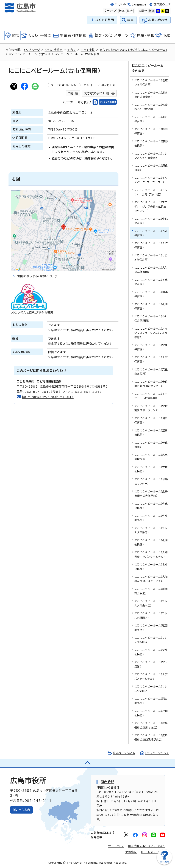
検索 (131, 20)
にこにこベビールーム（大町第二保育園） (151, 270)
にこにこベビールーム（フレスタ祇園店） (151, 615)
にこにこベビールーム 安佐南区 (30, 54)
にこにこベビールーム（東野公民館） (151, 143)
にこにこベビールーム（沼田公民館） (151, 432)
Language (139, 5)
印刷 (70, 93)
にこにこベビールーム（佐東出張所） (151, 518)
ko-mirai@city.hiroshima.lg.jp (48, 397)
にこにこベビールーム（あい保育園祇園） (151, 318)
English (120, 4)
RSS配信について (153, 852)
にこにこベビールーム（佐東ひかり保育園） (151, 82)
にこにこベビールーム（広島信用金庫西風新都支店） (151, 737)
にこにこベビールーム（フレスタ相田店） (151, 640)
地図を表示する (37, 276)
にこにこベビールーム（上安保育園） (151, 359)
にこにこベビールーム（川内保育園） (151, 119)
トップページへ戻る (157, 753)
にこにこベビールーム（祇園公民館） (151, 542)
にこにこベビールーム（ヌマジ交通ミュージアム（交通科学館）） (151, 333)
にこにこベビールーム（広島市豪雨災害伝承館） (151, 493)
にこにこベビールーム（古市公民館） (151, 567)
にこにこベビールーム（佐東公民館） (151, 506)
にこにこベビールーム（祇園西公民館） (151, 591)
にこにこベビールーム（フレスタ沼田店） (151, 688)
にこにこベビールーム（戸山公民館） (151, 713)
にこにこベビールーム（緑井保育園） (151, 131)
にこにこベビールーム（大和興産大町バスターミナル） (151, 579)
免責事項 (131, 852)
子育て (72, 50)
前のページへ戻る (123, 753)
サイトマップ (116, 846)
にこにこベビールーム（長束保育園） (151, 282)
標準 (121, 11)
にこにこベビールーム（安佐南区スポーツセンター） (151, 408)
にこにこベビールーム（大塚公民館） (151, 469)
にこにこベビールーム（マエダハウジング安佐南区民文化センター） (151, 207)
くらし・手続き (54, 50)
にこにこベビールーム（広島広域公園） (151, 457)
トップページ (32, 50)
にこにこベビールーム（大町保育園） (151, 245)
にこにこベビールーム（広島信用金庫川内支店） (151, 725)
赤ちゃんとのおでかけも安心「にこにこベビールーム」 (134, 50)
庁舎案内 (24, 810)
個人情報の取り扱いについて (147, 846)
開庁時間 (108, 782)
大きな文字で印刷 (97, 93)
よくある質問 (105, 20)
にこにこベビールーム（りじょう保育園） (151, 257)
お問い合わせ (158, 20)
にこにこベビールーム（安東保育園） (151, 347)
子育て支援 (88, 50)
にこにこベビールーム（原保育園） (151, 168)
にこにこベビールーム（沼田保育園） (151, 420)
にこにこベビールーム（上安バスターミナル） (151, 676)
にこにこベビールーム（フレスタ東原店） (151, 530)
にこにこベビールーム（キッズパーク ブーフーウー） (151, 180)
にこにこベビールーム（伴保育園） (151, 445)
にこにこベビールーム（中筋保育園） (151, 221)
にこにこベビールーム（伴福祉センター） (151, 481)
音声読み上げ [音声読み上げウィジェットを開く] (162, 4)
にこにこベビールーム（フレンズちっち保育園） (151, 156)
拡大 (129, 11)
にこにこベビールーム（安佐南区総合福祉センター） (151, 384)
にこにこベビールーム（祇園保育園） (151, 306)
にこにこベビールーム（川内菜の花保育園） (151, 95)
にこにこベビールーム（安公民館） (151, 664)
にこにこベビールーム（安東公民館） (151, 652)
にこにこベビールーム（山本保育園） (151, 294)
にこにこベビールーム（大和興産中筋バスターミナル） (151, 554)
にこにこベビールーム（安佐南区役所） (151, 371)
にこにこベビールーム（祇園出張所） (151, 628)
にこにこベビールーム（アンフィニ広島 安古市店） (151, 192)
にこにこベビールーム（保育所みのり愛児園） (151, 107)
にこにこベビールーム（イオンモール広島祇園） (151, 396)
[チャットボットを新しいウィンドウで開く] (164, 864)
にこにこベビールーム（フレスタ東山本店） (151, 603)
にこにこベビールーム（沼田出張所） (151, 701)
